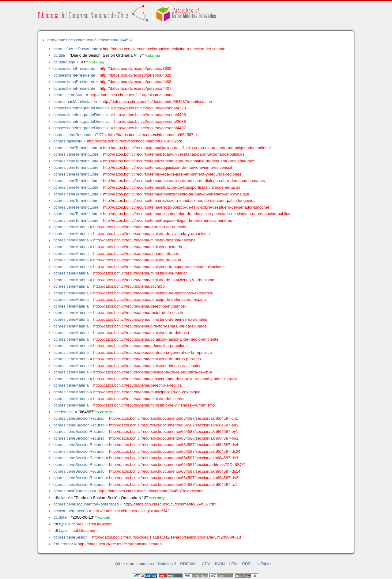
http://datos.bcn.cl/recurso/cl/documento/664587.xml (170, 504)
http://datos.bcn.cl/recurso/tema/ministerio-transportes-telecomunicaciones (160, 267)
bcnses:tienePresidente (74, 68)
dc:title (59, 55)
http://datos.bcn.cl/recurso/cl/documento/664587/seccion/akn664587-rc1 (173, 484)
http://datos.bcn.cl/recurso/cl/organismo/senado (132, 95)
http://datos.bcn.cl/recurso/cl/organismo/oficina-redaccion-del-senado (164, 49)
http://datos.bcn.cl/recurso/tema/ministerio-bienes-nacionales (147, 366)
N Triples (265, 564)
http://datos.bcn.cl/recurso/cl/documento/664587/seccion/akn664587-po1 (174, 438)
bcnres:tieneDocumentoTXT (78, 135)
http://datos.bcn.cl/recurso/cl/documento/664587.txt (153, 135)
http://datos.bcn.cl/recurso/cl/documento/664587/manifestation (157, 102)
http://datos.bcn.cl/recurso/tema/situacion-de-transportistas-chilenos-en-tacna (172, 187)
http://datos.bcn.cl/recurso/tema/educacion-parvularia (141, 346)
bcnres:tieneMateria (71, 227)
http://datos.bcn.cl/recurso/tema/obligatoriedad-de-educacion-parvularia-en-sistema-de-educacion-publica (197, 214)
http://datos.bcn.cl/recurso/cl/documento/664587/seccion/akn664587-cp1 (173, 418)
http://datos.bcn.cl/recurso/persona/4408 (136, 82)
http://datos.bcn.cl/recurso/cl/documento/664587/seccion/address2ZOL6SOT (177, 465)
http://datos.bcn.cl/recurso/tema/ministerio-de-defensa (141, 333)
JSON (219, 564)
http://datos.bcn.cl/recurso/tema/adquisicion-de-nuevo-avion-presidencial (168, 167)
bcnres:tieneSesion (70, 537)
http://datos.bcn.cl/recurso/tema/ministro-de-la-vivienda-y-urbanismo (154, 280)
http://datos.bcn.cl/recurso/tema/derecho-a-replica (138, 385)
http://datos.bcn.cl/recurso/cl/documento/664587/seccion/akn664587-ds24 (175, 451)
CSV (206, 564)
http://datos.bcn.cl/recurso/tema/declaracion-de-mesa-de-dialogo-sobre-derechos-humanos (184, 181)
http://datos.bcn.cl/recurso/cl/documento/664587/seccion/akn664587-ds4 (173, 445)
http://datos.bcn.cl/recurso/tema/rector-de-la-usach (138, 313)
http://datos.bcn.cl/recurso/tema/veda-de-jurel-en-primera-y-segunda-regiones (172, 174)
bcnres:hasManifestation (75, 102)
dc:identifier (64, 412)
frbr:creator (63, 544)
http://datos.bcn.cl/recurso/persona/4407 (136, 88)
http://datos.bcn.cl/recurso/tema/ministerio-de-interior (140, 273)
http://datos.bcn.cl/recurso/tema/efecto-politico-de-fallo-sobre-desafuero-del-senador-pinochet (186, 207)
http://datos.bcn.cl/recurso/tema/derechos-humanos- (140, 306)
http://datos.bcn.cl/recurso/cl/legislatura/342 (131, 511)
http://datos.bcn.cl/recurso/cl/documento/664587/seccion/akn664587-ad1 (174, 425)
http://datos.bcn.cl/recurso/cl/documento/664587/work (134, 141)
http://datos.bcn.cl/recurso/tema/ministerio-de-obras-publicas (147, 359)
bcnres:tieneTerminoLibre (76, 148)
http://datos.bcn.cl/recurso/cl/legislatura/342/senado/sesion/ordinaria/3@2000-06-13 (167, 537)
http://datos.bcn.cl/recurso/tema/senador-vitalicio (136, 254)
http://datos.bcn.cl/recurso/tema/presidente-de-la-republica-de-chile (153, 372)
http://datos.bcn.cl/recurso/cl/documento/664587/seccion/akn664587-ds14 (175, 471)
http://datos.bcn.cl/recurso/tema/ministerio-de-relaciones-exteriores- (153, 293)
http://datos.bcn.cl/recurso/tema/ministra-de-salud (137, 260)
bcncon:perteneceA (70, 511)
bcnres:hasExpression (73, 491)
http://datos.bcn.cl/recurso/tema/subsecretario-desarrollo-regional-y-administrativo (166, 379)
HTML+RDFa (241, 564)
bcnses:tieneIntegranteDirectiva (81, 108)
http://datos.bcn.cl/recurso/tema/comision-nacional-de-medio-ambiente (156, 339)
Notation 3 (167, 564)
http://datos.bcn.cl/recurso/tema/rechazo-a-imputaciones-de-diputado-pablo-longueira (179, 201)
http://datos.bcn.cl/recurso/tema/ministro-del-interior (139, 399)
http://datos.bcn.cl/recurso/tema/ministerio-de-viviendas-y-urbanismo (154, 405)
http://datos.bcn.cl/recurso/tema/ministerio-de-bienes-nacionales (150, 319)
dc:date (60, 517)
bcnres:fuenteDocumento (76, 49)
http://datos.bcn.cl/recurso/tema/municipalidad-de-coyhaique (147, 392)
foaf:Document (84, 530)
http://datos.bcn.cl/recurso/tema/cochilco (129, 286)
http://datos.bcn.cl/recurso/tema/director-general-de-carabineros (150, 326)
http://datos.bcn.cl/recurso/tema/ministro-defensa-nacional (145, 240)
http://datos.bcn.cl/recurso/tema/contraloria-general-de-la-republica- (153, 352)
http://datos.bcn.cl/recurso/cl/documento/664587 (90, 40)
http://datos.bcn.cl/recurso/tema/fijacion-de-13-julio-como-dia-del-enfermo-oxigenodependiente (187, 148)
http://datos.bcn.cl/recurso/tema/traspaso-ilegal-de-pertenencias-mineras (168, 220)
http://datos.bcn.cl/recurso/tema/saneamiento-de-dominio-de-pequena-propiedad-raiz (179, 161)
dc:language (64, 62)
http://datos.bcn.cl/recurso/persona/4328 (136, 75)
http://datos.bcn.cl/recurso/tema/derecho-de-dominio (140, 227)
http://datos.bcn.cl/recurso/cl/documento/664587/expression (150, 491)
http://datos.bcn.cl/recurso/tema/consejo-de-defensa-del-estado (150, 299)
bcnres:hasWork (68, 141)
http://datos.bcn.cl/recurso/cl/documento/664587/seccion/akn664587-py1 (173, 431)
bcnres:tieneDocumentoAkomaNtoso (86, 504)
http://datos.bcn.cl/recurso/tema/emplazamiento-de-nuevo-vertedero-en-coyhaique (176, 194)
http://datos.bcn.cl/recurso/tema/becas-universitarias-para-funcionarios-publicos (174, 154)
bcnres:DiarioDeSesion (92, 524)
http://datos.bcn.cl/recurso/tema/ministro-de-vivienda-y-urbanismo (152, 234)
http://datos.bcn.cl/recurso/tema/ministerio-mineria (138, 247)
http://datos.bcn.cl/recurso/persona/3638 (136, 68)
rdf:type (60, 524)
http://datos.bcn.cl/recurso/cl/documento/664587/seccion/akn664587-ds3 (173, 458)
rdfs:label (61, 498)
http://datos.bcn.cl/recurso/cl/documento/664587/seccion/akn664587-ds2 (173, 478)
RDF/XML (189, 564)
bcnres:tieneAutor (69, 95)
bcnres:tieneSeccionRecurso (79, 418)
